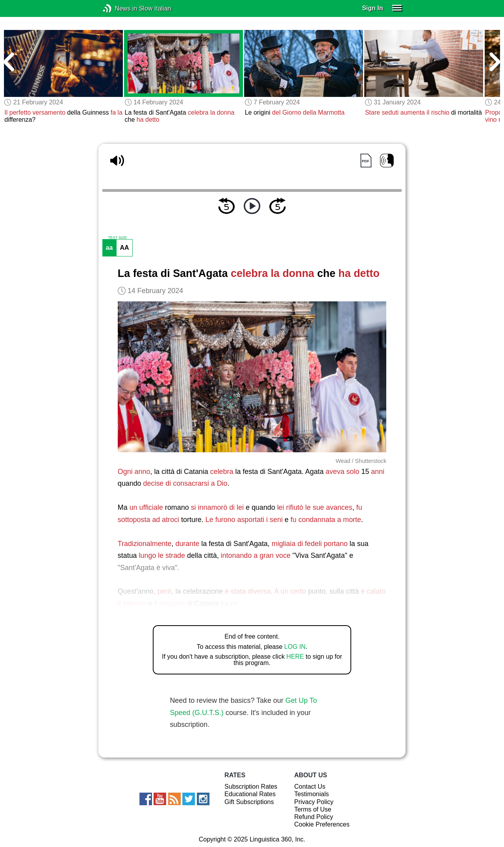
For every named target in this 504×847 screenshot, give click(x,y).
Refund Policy (314, 817)
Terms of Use (313, 809)
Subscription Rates (251, 787)
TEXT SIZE (117, 238)
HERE (295, 657)
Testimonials (311, 794)
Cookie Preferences (322, 824)
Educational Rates (250, 794)
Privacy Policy (314, 802)
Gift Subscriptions (249, 802)
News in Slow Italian (119, 8)
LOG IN (295, 647)
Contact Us (310, 787)
